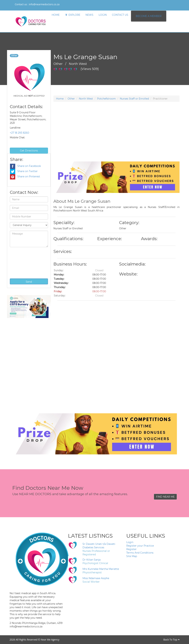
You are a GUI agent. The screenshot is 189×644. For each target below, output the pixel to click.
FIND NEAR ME (165, 497)
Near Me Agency (50, 640)
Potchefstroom (106, 99)
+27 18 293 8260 (19, 133)
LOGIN (103, 15)
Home (60, 99)
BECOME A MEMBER (149, 16)
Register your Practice (140, 546)
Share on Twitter (24, 171)
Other (71, 99)
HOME (56, 15)
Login (130, 542)
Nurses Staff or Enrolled (134, 99)
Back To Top (171, 640)
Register (131, 549)
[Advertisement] (116, 137)
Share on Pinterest (25, 176)
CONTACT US (120, 15)
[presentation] (24, 262)
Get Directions (29, 151)
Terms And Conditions (140, 553)
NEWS (89, 15)
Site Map (132, 556)
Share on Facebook (25, 166)
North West (86, 99)
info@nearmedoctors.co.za (44, 4)
